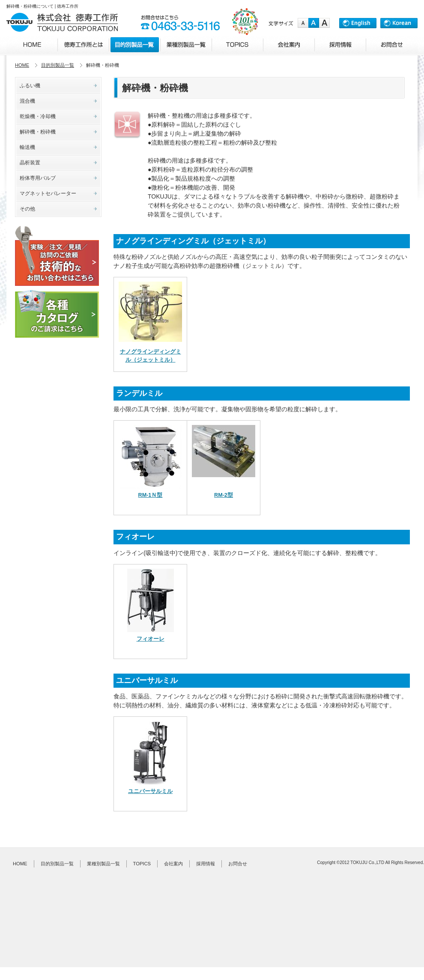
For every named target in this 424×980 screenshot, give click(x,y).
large (324, 23)
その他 (27, 209)
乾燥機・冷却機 (38, 116)
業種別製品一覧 (103, 864)
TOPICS (142, 864)
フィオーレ (151, 639)
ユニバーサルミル (150, 791)
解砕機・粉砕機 (38, 132)
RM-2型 (224, 495)
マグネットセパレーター (48, 193)
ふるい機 (30, 86)
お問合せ (238, 864)
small (303, 23)
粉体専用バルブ (38, 178)
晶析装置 (30, 163)
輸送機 (27, 147)
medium (314, 23)
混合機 (27, 101)
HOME (22, 65)
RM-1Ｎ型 (151, 495)
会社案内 (173, 864)
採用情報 (206, 864)
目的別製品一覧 (58, 65)
